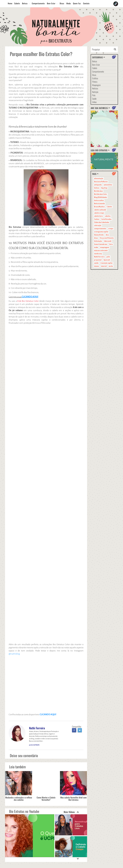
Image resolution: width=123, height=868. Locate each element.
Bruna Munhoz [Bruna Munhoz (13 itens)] (99, 207)
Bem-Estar (51, 3)
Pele (94, 95)
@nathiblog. (15, 654)
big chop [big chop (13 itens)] (104, 188)
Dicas (62, 3)
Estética (95, 78)
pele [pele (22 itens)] (108, 257)
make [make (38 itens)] (96, 247)
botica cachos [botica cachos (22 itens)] (99, 200)
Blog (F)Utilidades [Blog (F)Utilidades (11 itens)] (101, 197)
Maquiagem (96, 85)
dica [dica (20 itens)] (107, 235)
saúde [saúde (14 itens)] (96, 263)
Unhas (94, 102)
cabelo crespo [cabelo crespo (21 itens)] (99, 213)
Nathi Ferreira (37, 728)
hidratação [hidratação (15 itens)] (98, 241)
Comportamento (38, 3)
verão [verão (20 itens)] (111, 266)
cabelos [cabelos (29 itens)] (108, 216)
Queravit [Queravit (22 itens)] (107, 260)
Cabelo (17, 3)
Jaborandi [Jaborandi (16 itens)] (108, 241)
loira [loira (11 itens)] (111, 244)
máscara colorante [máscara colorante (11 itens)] (101, 251)
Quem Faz (77, 3)
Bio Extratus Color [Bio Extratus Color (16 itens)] (101, 194)
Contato (86, 3)
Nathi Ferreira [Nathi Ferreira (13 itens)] (99, 257)
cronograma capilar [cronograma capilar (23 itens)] (101, 232)
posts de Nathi (34, 745)
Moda (69, 3)
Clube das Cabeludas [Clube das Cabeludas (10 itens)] (102, 222)
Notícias (95, 88)
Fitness (95, 82)
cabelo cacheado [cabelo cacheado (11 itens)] (100, 210)
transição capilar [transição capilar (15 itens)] (107, 263)
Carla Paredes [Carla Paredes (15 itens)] (106, 219)
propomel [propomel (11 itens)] (98, 260)
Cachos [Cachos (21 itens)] (97, 219)
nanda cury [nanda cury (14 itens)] (98, 254)
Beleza (25, 3)
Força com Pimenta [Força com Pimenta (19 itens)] (107, 238)
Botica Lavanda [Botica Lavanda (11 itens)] (99, 204)
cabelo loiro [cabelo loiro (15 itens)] (98, 216)
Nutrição (95, 92)
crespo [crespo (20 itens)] (111, 229)
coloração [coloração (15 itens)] (98, 226)
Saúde (94, 99)
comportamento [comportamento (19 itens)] (100, 229)
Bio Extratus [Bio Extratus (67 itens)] (98, 191)
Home (10, 3)
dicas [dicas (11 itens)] (96, 238)
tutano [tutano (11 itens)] (97, 266)
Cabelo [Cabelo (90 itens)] (109, 207)
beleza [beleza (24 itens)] (97, 188)
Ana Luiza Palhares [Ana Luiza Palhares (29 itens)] (101, 182)
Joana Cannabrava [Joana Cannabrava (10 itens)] (101, 244)
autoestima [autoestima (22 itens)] (108, 185)
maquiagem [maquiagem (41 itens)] (105, 247)
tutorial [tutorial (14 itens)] (104, 266)
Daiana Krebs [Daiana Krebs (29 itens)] (99, 235)
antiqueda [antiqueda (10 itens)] (98, 185)
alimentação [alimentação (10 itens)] (99, 179)
